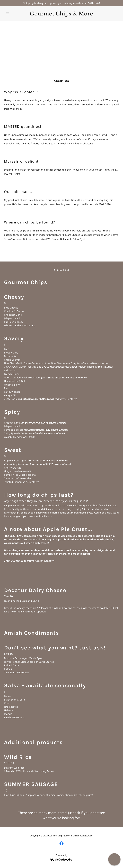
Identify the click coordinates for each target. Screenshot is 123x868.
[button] (13, 14)
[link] (61, 15)
